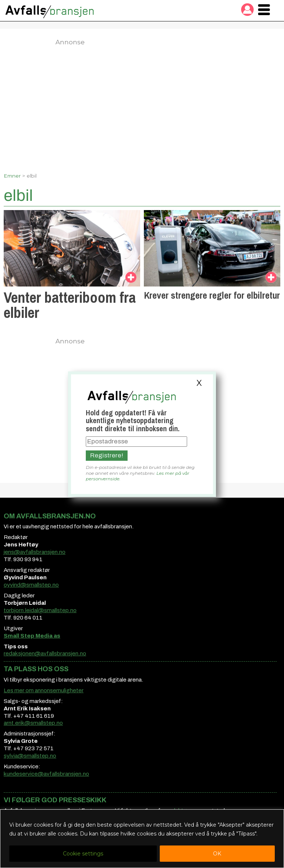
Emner (12, 176)
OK (217, 854)
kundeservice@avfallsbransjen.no (46, 774)
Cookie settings (83, 854)
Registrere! (107, 455)
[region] (142, 839)
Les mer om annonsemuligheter (44, 690)
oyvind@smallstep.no (31, 585)
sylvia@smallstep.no (30, 756)
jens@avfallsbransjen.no (35, 552)
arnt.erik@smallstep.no (33, 723)
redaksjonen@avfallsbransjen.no (45, 653)
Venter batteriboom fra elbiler (70, 305)
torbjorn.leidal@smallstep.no (40, 610)
